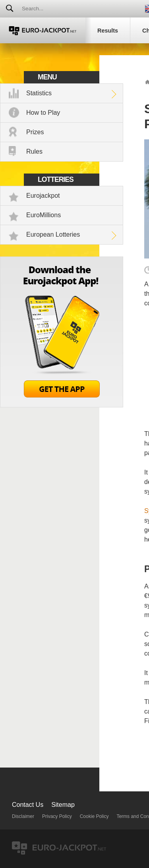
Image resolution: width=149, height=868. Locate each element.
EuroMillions (44, 215)
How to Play (43, 113)
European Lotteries (53, 234)
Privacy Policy (57, 816)
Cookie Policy (94, 816)
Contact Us (28, 805)
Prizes (35, 132)
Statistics (39, 93)
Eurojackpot (43, 196)
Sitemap (63, 805)
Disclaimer (23, 816)
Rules (34, 151)
